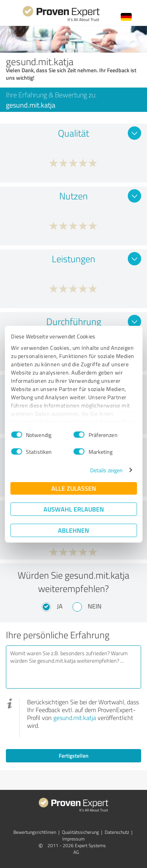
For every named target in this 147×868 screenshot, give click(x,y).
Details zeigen (106, 470)
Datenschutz (117, 832)
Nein (95, 606)
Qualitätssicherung (80, 832)
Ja (60, 606)
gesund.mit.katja (75, 718)
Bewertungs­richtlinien (35, 832)
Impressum (73, 839)
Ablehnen (73, 530)
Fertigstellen (74, 756)
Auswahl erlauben (74, 509)
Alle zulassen (74, 488)
